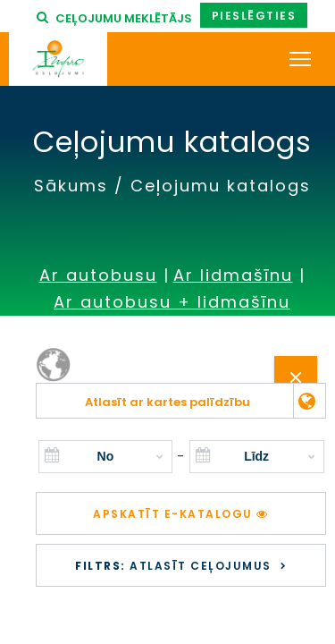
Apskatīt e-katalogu (181, 514)
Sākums (71, 186)
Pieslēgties (254, 16)
